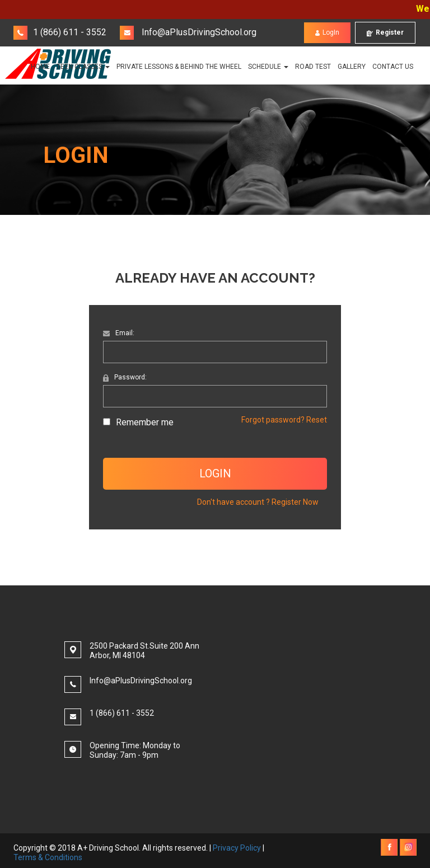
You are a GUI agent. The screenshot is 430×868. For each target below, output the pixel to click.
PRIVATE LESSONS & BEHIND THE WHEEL (179, 67)
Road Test (313, 67)
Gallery (352, 67)
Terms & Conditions (48, 857)
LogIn (327, 33)
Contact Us (393, 67)
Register (385, 33)
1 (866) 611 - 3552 (60, 32)
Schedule (268, 67)
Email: (119, 333)
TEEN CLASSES (83, 67)
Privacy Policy (237, 848)
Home (40, 67)
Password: (125, 377)
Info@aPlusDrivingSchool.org (188, 32)
